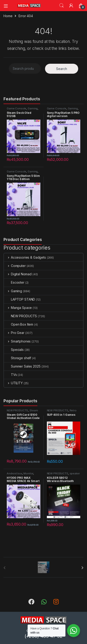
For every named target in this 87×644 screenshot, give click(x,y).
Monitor (28, 473)
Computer (15, 266)
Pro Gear (14, 333)
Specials (14, 350)
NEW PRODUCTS (20, 316)
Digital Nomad (18, 274)
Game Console (16, 108)
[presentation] (82, 568)
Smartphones (17, 341)
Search (61, 6)
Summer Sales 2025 (22, 366)
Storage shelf (18, 358)
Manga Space (18, 308)
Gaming (33, 108)
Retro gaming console (62, 412)
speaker (75, 473)
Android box (14, 473)
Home (8, 16)
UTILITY (13, 383)
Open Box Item (19, 324)
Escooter (14, 282)
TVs (10, 375)
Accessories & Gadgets (25, 257)
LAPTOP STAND (19, 299)
